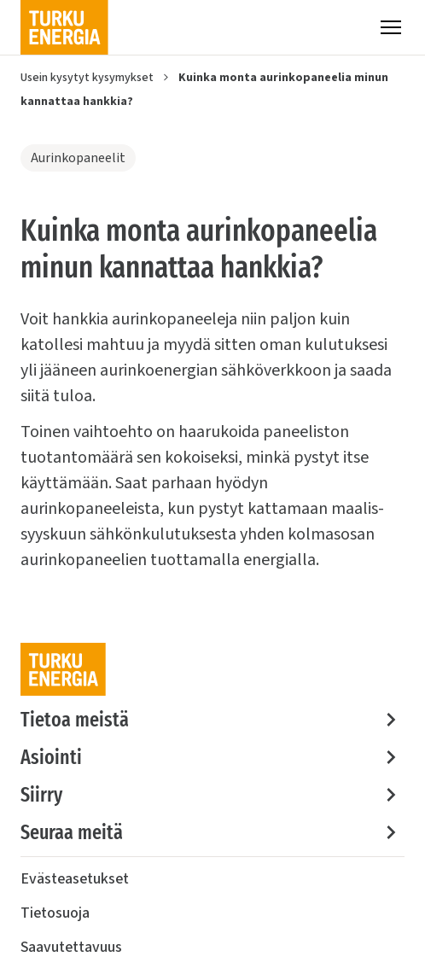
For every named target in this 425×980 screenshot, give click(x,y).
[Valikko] (391, 27)
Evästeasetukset (75, 879)
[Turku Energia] (64, 27)
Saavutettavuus (71, 947)
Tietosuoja (55, 913)
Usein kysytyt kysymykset (87, 78)
